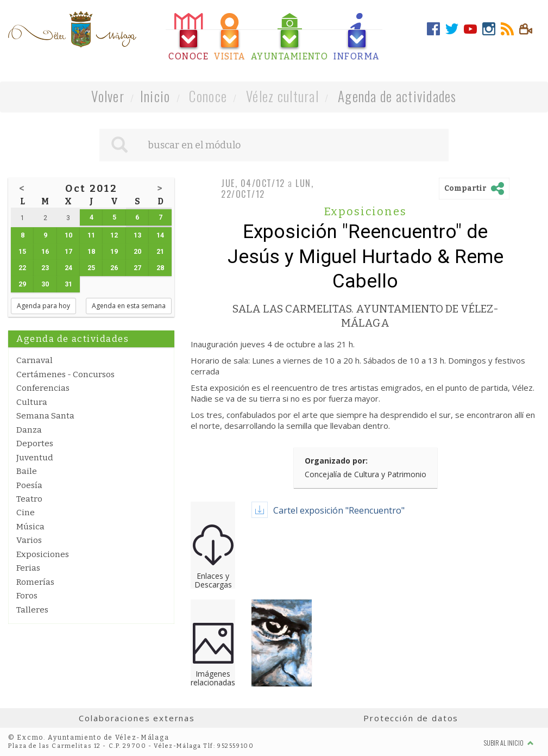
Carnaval (34, 360)
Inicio (155, 96)
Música (30, 527)
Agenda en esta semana (129, 306)
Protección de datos (411, 718)
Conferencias (43, 388)
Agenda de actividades (397, 96)
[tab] (188, 37)
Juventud (35, 458)
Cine (26, 513)
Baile (27, 471)
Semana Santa (45, 416)
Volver (108, 96)
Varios (29, 540)
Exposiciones (43, 554)
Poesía (29, 485)
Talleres (32, 610)
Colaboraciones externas (137, 718)
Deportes (35, 443)
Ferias (28, 568)
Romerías (35, 582)
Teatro (29, 499)
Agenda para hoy (43, 306)
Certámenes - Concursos (65, 374)
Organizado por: (336, 461)
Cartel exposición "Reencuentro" (339, 510)
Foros (27, 596)
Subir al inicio (509, 743)
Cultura (32, 402)
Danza (29, 430)
